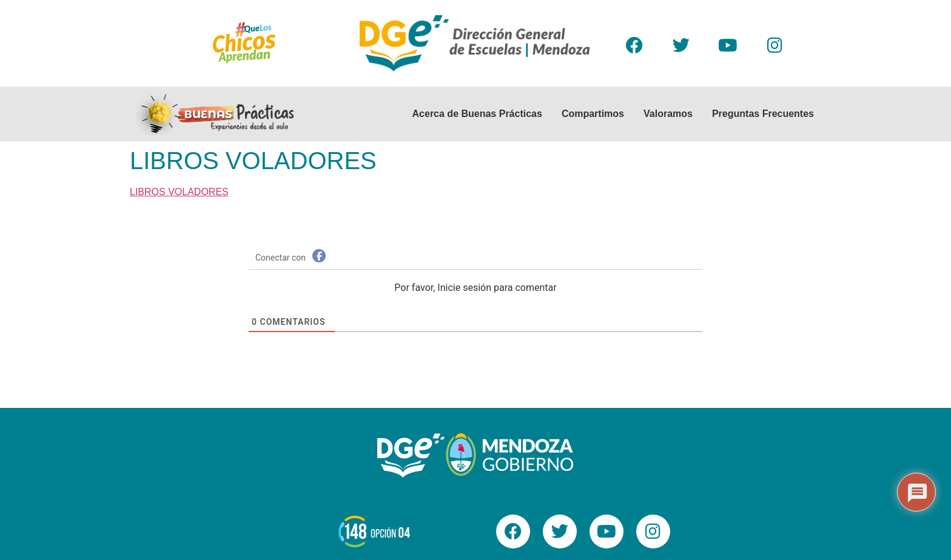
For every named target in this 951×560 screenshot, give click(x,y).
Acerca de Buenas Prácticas (477, 114)
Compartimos (593, 114)
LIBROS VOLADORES (179, 192)
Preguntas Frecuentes (763, 114)
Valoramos (668, 114)
